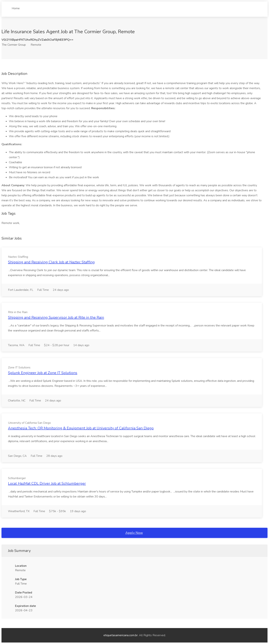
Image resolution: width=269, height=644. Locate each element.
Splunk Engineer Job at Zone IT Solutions (43, 373)
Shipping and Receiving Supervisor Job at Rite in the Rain (56, 317)
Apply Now (134, 533)
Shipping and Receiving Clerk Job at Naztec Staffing (51, 262)
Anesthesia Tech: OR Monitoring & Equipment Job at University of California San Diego (81, 428)
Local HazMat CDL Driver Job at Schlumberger (47, 483)
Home (16, 7)
